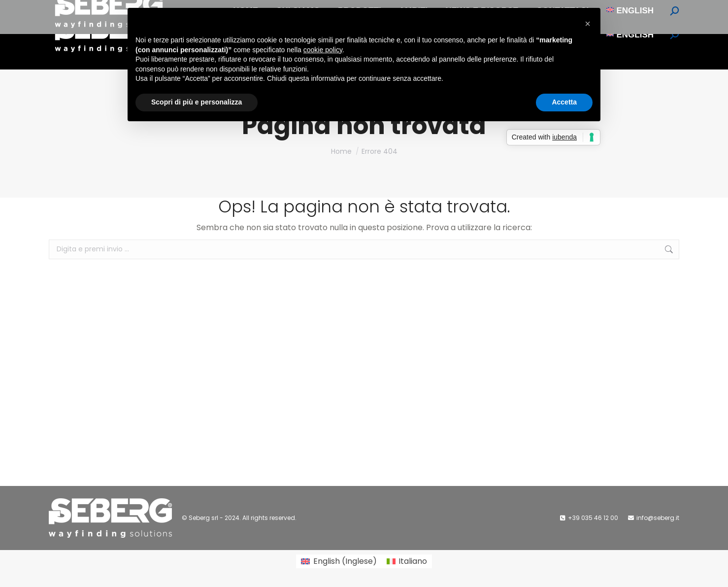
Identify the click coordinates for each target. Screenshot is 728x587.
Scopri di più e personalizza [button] (197, 102)
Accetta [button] (564, 102)
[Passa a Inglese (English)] (339, 561)
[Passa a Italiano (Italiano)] (407, 561)
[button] (588, 24)
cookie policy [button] (323, 50)
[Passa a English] (630, 35)
